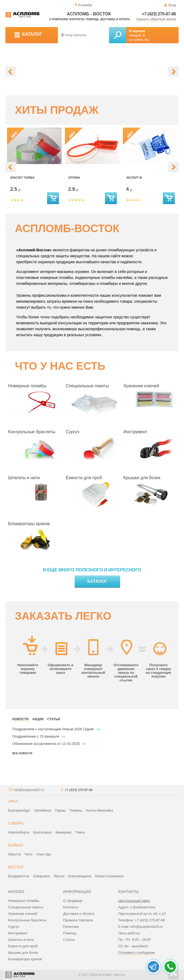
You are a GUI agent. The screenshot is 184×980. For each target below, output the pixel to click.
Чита (29, 854)
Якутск (59, 876)
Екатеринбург (19, 810)
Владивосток (19, 876)
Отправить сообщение (137, 953)
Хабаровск (41, 876)
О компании (59, 19)
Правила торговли (78, 920)
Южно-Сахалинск (109, 876)
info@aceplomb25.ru (29, 790)
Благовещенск (80, 876)
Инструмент (135, 432)
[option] (92, 69)
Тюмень (76, 810)
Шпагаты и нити (24, 478)
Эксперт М (134, 178)
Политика (71, 927)
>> (98, 729)
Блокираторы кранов (29, 524)
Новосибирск (19, 832)
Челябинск (42, 810)
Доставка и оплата (115, 19)
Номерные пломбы (27, 386)
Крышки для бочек (142, 478)
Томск (80, 832)
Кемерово (63, 832)
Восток (16, 867)
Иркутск (14, 854)
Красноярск (42, 832)
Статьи (69, 940)
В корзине (137, 31)
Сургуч (73, 432)
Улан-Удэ (43, 854)
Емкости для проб (84, 478)
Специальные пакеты (87, 386)
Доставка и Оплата (79, 914)
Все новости (22, 753)
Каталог (97, 581)
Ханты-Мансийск (99, 810)
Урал (13, 801)
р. (147, 40)
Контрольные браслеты (32, 432)
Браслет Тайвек (22, 178)
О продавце (73, 901)
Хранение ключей (141, 386)
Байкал (16, 845)
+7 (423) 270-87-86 (159, 14)
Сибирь (16, 823)
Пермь (60, 810)
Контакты (77, 19)
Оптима (74, 178)
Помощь (92, 19)
